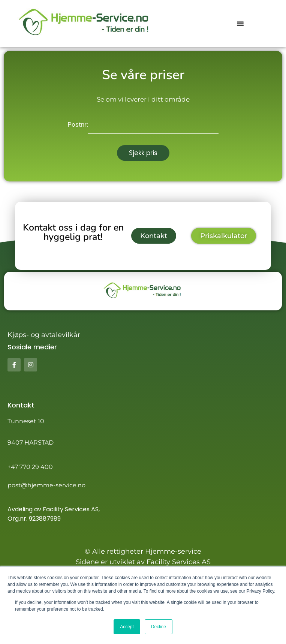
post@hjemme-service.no (46, 485)
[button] (240, 24)
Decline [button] (159, 627)
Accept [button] (127, 627)
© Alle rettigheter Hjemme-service (143, 551)
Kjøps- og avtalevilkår (44, 335)
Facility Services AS (71, 509)
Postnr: (78, 124)
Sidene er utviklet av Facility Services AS (143, 562)
